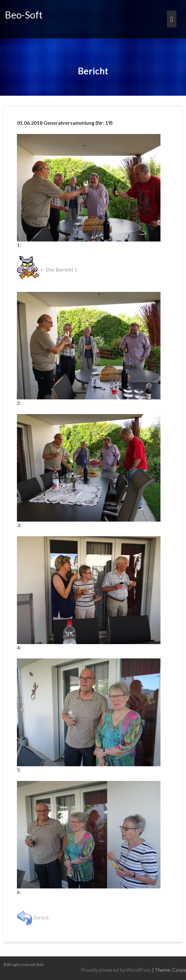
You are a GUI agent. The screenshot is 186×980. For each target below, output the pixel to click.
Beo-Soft (24, 15)
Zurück (33, 917)
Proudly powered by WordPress (137, 970)
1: (48, 269)
